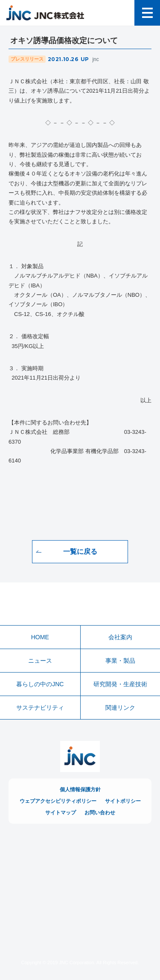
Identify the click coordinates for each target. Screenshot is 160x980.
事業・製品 (120, 661)
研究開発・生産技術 (120, 684)
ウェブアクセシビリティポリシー (58, 801)
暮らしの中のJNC (40, 684)
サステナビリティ (40, 708)
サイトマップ (61, 813)
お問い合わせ (100, 813)
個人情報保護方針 (80, 790)
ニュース (40, 661)
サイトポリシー (123, 801)
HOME (40, 637)
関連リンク (120, 708)
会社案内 (120, 637)
